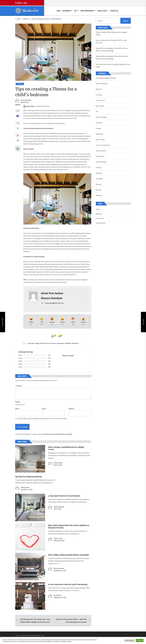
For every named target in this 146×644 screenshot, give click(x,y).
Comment (19, 386)
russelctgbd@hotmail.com (52, 303)
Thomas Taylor (58, 463)
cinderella (43, 343)
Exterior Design (101, 117)
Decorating (67, 11)
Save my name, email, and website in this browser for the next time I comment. (42, 419)
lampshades (60, 343)
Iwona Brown (58, 595)
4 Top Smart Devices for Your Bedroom (64, 496)
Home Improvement (88, 11)
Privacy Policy (101, 223)
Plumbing (99, 179)
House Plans (103, 11)
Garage (98, 128)
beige (37, 343)
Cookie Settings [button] (129, 640)
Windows (99, 195)
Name (18, 409)
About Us (99, 214)
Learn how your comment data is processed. (57, 434)
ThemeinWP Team (39, 636)
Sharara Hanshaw (26, 100)
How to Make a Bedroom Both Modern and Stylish (68, 555)
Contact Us (114, 11)
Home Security (101, 151)
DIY (76, 11)
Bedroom (20, 84)
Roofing (99, 190)
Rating (18, 402)
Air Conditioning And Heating (106, 78)
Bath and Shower (102, 84)
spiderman (75, 343)
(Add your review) (68, 356)
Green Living (100, 140)
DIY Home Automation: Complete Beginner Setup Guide (113, 66)
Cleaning (99, 95)
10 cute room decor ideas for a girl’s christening (68, 584)
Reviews (99, 184)
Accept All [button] (140, 640)
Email (44, 409)
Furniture (99, 123)
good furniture (51, 343)
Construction (100, 100)
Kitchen (99, 167)
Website (71, 409)
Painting (99, 173)
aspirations (31, 343)
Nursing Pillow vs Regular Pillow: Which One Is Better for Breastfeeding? (112, 49)
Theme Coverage (20, 636)
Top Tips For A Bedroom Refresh (29, 477)
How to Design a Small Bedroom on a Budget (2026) (111, 33)
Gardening (99, 134)
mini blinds (68, 343)
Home (59, 11)
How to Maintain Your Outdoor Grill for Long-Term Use (111, 41)
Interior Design (101, 162)
